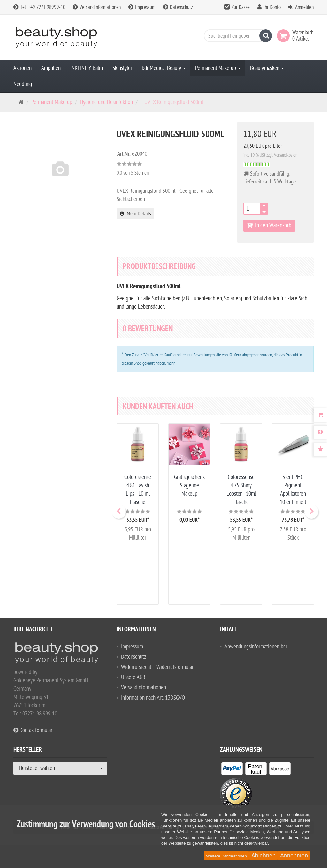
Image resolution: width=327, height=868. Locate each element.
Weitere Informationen (226, 856)
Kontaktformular (33, 730)
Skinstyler (122, 68)
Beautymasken (267, 68)
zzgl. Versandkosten (282, 155)
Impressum (142, 7)
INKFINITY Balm (87, 68)
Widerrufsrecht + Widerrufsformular (157, 667)
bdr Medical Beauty (164, 68)
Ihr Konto (272, 7)
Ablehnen (263, 856)
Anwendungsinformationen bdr (256, 647)
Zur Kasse (241, 7)
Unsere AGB (133, 677)
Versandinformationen (97, 7)
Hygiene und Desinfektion (106, 102)
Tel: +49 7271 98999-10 (39, 7)
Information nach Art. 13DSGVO (153, 698)
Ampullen (51, 68)
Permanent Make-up (218, 68)
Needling (23, 84)
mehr (171, 363)
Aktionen (23, 68)
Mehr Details (135, 214)
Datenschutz (178, 7)
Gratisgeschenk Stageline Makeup (189, 486)
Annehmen (294, 856)
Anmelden (304, 7)
